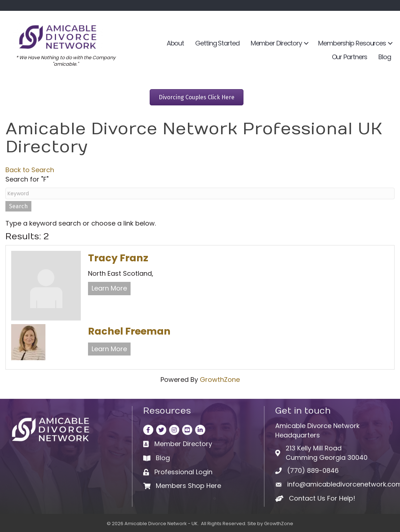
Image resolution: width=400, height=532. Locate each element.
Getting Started (217, 43)
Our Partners (350, 57)
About (175, 43)
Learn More (109, 288)
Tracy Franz (118, 258)
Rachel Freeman (129, 331)
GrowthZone (220, 380)
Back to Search (30, 170)
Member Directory (276, 43)
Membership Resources (352, 43)
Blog (385, 57)
